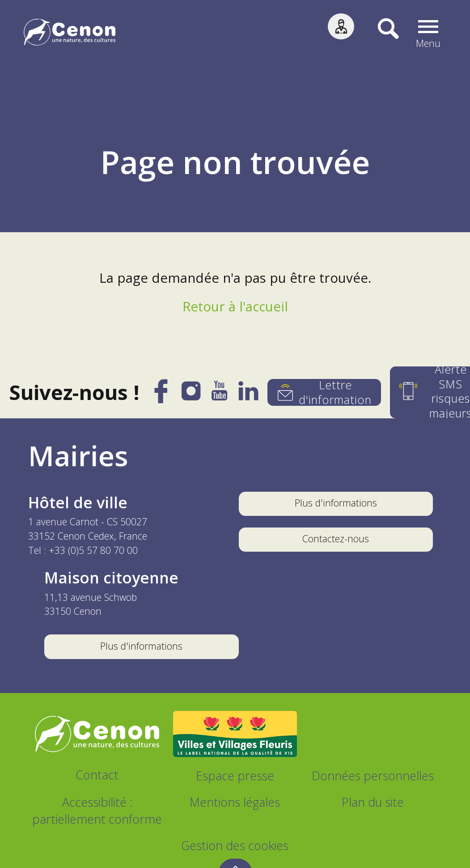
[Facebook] (162, 397)
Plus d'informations (336, 503)
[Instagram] (192, 394)
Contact (97, 775)
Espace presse (235, 776)
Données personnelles (373, 776)
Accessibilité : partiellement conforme (97, 811)
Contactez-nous (336, 538)
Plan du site (373, 802)
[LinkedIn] (249, 395)
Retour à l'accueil (235, 306)
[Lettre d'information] (324, 392)
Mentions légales (235, 802)
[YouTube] (220, 395)
